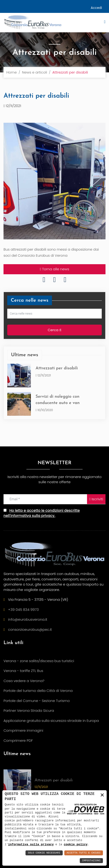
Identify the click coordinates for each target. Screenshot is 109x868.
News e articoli (35, 72)
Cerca (54, 330)
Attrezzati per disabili (57, 368)
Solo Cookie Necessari (44, 853)
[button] (101, 25)
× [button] (102, 795)
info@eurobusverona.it (28, 619)
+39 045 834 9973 (24, 610)
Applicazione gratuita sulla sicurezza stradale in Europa (51, 721)
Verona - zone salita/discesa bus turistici (39, 661)
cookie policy (76, 844)
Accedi (96, 8)
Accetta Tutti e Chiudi (84, 853)
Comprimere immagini (23, 730)
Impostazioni (91, 861)
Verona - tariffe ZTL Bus (23, 671)
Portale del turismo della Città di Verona (38, 691)
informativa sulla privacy (31, 844)
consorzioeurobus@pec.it (30, 629)
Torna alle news (54, 269)
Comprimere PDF (18, 740)
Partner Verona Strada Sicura (29, 710)
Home (11, 72)
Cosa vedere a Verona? (24, 681)
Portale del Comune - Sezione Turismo (37, 701)
